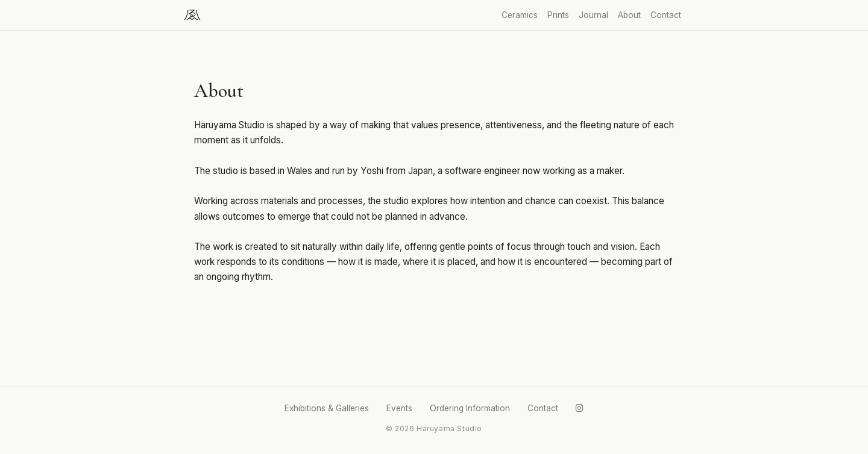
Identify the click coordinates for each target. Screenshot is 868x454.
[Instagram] (580, 408)
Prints (558, 15)
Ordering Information (470, 408)
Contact (666, 15)
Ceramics (520, 15)
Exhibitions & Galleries (327, 408)
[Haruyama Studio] (192, 15)
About (629, 15)
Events (399, 408)
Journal (593, 15)
